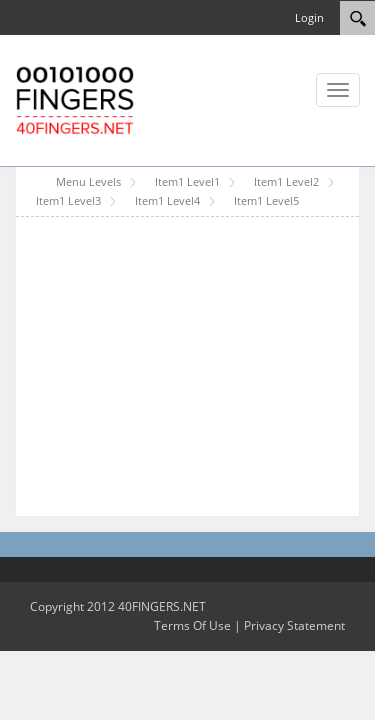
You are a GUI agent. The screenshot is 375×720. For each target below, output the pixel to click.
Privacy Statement (294, 625)
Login (309, 17)
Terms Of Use (192, 625)
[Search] (357, 18)
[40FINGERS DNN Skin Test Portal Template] (75, 99)
